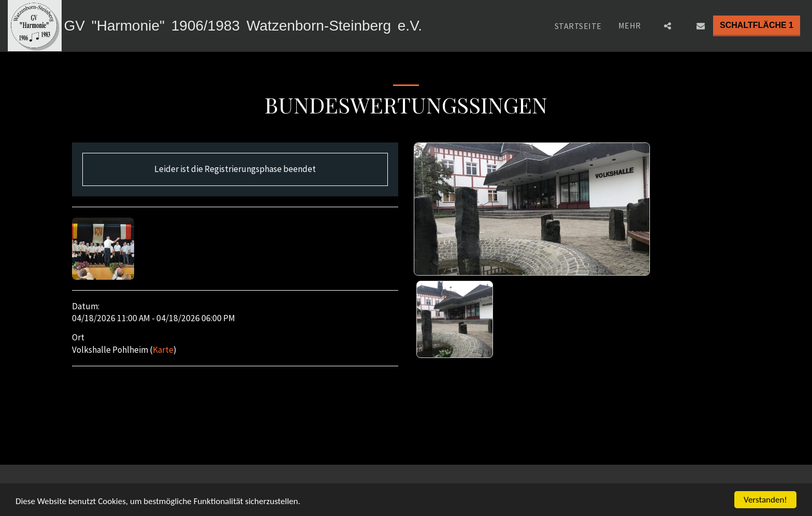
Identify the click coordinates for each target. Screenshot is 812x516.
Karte (163, 350)
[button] (668, 26)
